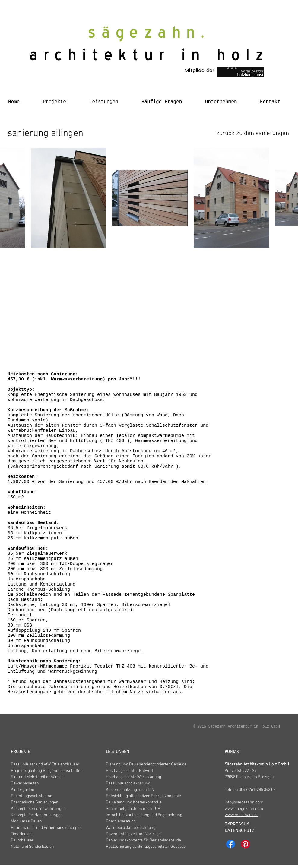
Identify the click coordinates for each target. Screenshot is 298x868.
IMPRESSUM (238, 824)
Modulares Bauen (26, 821)
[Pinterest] (245, 844)
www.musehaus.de (242, 815)
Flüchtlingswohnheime (32, 796)
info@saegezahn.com (244, 802)
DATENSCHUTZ (240, 831)
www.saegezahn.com (244, 809)
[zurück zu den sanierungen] (252, 134)
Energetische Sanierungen (35, 802)
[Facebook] (231, 844)
